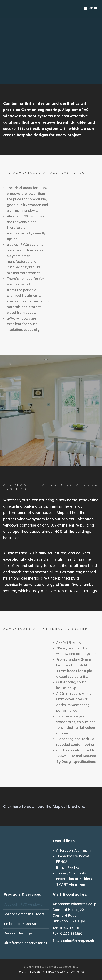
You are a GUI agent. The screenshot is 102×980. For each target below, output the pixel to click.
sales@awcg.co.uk (79, 941)
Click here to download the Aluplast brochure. (44, 806)
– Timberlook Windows (71, 856)
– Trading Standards (69, 873)
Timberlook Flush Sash (21, 924)
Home (20, 972)
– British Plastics (66, 867)
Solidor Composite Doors (24, 914)
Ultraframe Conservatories (25, 943)
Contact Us (78, 972)
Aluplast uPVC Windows (23, 904)
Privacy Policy (56, 972)
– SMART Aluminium (69, 884)
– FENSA (60, 862)
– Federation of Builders (72, 879)
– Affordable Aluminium (72, 850)
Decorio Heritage (18, 933)
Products (35, 972)
